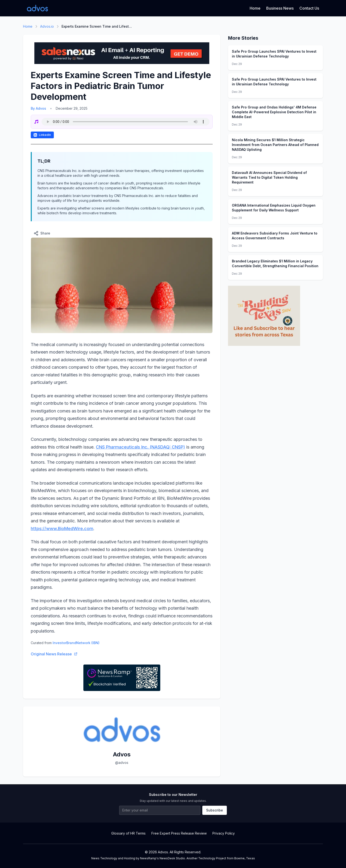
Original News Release (54, 654)
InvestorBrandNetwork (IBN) (76, 643)
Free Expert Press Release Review (179, 833)
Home (255, 8)
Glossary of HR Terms (128, 833)
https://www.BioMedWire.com (62, 529)
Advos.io (47, 26)
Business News (280, 8)
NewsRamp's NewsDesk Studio (163, 858)
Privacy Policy (224, 833)
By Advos (38, 108)
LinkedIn (42, 135)
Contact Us (309, 8)
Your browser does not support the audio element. (126, 122)
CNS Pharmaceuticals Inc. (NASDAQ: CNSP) (140, 447)
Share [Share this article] (42, 233)
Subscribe (215, 810)
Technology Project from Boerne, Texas (227, 858)
